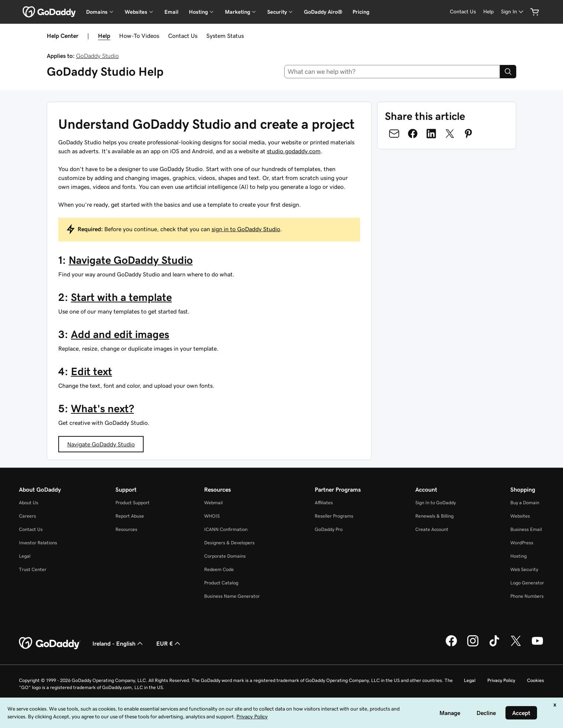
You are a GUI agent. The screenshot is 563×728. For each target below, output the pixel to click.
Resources (126, 529)
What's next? (102, 409)
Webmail (213, 503)
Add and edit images (120, 334)
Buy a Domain (525, 503)
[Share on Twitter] (450, 134)
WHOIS (212, 516)
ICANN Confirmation (226, 529)
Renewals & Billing (434, 516)
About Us (29, 503)
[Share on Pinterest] (468, 134)
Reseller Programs (334, 516)
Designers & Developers (229, 543)
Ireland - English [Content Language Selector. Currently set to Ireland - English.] (118, 643)
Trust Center (33, 569)
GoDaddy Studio (97, 56)
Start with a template (121, 297)
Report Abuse (130, 516)
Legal (25, 556)
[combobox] (392, 72)
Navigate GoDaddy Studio (131, 260)
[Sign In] (513, 12)
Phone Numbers (527, 596)
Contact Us (183, 36)
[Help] (488, 12)
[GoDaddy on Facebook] (451, 645)
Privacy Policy (501, 680)
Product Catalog (221, 583)
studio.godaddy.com (294, 151)
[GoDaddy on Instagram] (473, 645)
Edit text (91, 371)
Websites (520, 516)
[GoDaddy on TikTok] (494, 645)
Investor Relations (38, 543)
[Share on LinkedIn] (431, 134)
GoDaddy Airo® (323, 12)
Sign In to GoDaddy (436, 503)
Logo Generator (527, 583)
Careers (27, 516)
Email (171, 12)
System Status (225, 36)
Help (104, 36)
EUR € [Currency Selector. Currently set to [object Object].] (169, 643)
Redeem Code (219, 569)
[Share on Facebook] (413, 134)
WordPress (522, 543)
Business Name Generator (232, 596)
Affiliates (324, 503)
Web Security (524, 569)
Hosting (518, 556)
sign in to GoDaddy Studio (246, 229)
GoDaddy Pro (329, 529)
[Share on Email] (394, 134)
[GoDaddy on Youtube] (537, 645)
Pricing (361, 12)
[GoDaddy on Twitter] (516, 645)
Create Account (432, 529)
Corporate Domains (225, 556)
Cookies (536, 680)
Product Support (132, 503)
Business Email (526, 529)
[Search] (508, 72)
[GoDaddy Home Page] (50, 643)
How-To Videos (139, 36)
